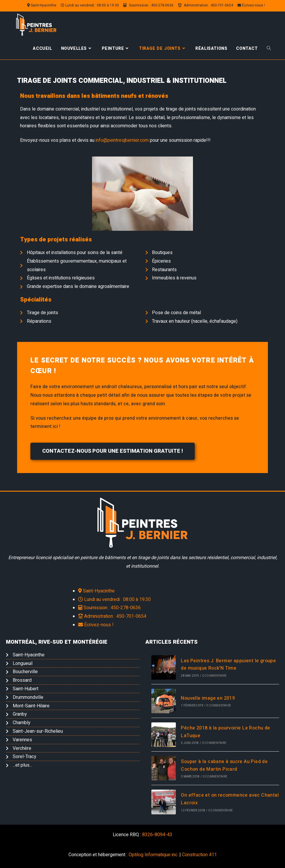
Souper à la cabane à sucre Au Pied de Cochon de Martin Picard (224, 765)
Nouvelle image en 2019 (208, 698)
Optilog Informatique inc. (153, 855)
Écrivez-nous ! (251, 5)
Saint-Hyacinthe (42, 5)
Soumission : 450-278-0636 (148, 5)
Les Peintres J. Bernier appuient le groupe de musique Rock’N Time (228, 665)
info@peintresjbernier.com (122, 140)
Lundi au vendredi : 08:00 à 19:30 (90, 5)
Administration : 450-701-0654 (205, 5)
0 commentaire (214, 676)
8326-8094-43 (157, 835)
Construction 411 (199, 855)
